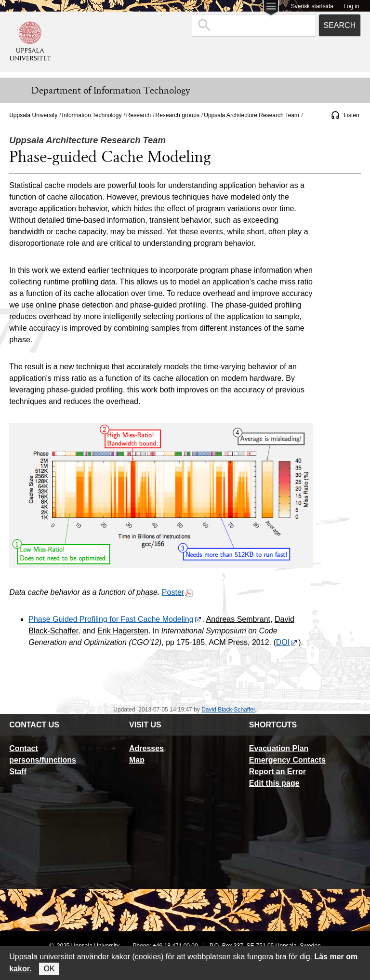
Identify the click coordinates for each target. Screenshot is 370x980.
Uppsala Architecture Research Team (251, 115)
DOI (287, 642)
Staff (18, 772)
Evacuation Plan (279, 748)
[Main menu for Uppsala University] (271, 9)
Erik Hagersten (123, 631)
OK (49, 969)
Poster (177, 592)
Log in (351, 6)
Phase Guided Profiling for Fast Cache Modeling (115, 619)
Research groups (178, 115)
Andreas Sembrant (238, 619)
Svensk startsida (312, 6)
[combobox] (254, 25)
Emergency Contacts (287, 760)
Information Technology (92, 115)
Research (139, 115)
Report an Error (277, 772)
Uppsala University (33, 115)
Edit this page (274, 783)
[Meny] (14, 91)
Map (137, 760)
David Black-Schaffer (228, 710)
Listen (352, 115)
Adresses (146, 748)
